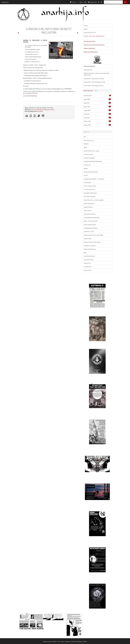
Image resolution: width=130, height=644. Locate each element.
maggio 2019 (97, 110)
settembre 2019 (97, 96)
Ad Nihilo (86, 144)
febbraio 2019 (97, 121)
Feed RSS (54, 642)
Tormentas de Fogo (89, 260)
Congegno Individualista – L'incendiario (94, 179)
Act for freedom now (89, 140)
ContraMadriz (87, 182)
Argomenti (68, 642)
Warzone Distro (88, 270)
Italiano (86, 26)
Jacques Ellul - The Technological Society (94, 82)
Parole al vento (88, 239)
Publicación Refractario (90, 249)
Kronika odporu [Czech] (90, 225)
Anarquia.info (87, 165)
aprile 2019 (97, 114)
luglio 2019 (97, 103)
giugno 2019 (97, 107)
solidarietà (39, 110)
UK (43, 110)
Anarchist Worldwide (89, 158)
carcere (33, 110)
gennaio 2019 (97, 125)
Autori (63, 642)
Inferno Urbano (88, 211)
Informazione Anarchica (90, 214)
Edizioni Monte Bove (89, 203)
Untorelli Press (87, 267)
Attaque (86, 168)
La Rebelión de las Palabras (91, 228)
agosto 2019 (97, 99)
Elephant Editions (88, 207)
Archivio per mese (88, 91)
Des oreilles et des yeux (90, 196)
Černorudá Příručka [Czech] (91, 172)
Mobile (85, 642)
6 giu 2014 (40, 111)
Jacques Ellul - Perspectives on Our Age (94, 79)
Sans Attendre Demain (89, 256)
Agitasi (86, 147)
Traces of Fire (87, 263)
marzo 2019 (97, 118)
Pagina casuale (47, 642)
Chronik (86, 175)
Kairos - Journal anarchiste (91, 221)
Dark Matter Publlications (90, 193)
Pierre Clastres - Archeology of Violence (94, 86)
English (86, 29)
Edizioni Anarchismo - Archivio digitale (94, 200)
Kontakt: (94, 36)
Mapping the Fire (88, 70)
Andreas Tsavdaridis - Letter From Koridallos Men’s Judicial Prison (97, 74)
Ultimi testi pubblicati (77, 642)
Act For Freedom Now (32, 96)
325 (85, 137)
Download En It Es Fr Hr (90, 33)
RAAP (85, 253)
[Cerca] (113, 2)
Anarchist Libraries (89, 154)
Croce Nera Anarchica (89, 189)
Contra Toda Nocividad (90, 186)
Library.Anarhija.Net (89, 66)
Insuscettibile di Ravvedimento (92, 218)
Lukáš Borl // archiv (89, 232)
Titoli (59, 642)
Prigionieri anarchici (49, 110)
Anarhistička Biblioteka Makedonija (93, 161)
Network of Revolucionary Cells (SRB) (93, 235)
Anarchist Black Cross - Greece (91, 151)
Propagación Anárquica (90, 246)
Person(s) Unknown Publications (92, 242)
